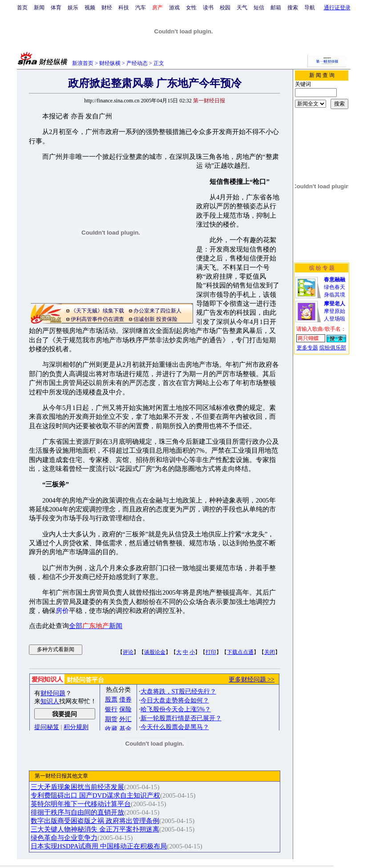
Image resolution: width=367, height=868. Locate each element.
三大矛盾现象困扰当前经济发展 (77, 787)
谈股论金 (155, 652)
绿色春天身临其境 (335, 287)
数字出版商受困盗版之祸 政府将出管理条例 (95, 821)
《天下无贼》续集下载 (97, 311)
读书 (208, 8)
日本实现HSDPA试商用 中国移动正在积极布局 (99, 846)
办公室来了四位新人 (157, 311)
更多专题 (307, 348)
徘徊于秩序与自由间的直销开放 (77, 812)
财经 (107, 8)
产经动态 (137, 63)
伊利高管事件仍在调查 (97, 319)
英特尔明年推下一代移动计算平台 (81, 804)
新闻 (39, 8)
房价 (62, 611)
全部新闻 (96, 626)
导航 (310, 8)
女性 (191, 8)
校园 (225, 8)
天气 (242, 8)
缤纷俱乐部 (333, 348)
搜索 (293, 8)
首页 (22, 8)
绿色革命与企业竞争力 (64, 838)
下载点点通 (240, 652)
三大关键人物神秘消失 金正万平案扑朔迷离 (95, 829)
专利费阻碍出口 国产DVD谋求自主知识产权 (95, 795)
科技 (124, 8)
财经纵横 (110, 63)
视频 (90, 8)
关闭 (270, 652)
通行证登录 (337, 8)
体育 (56, 8)
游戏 (174, 8)
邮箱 (276, 8)
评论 (128, 652)
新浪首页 (83, 63)
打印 (211, 652)
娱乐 (73, 8)
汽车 (141, 8)
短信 (259, 8)
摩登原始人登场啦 (335, 311)
